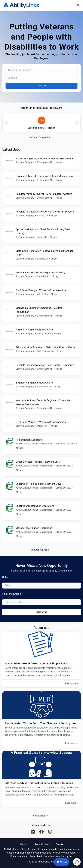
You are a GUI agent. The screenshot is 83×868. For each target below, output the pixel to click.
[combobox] (41, 586)
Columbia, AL (43, 276)
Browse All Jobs (41, 550)
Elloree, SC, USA (63, 466)
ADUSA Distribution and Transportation (34, 444)
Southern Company (25, 162)
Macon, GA (42, 426)
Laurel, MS (42, 237)
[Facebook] (42, 832)
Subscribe (41, 612)
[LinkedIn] (33, 832)
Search (42, 86)
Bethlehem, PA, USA (65, 444)
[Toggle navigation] (78, 5)
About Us (25, 844)
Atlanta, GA (43, 216)
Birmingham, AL (45, 162)
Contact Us (47, 844)
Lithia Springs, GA (45, 351)
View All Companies (41, 138)
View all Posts (41, 816)
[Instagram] (50, 832)
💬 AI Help (62, 862)
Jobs (35, 844)
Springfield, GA (44, 334)
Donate (59, 844)
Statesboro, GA (44, 387)
